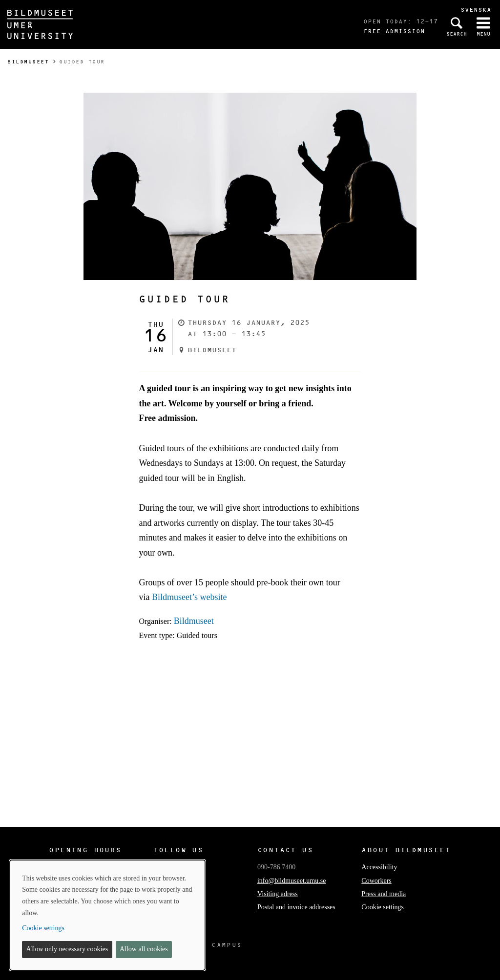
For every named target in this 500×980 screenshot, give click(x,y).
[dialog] (107, 915)
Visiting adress (278, 894)
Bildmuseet (28, 62)
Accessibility (379, 867)
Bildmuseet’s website (189, 597)
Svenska (476, 10)
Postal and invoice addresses (296, 907)
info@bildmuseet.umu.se (292, 881)
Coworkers (376, 881)
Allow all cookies (144, 949)
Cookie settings (383, 907)
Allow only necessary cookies (67, 949)
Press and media (384, 894)
